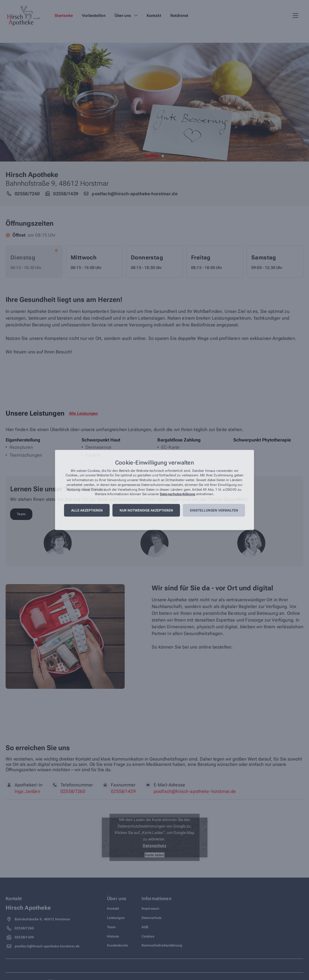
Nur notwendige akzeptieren (146, 510)
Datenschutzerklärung (177, 494)
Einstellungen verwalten (214, 510)
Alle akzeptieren (87, 510)
